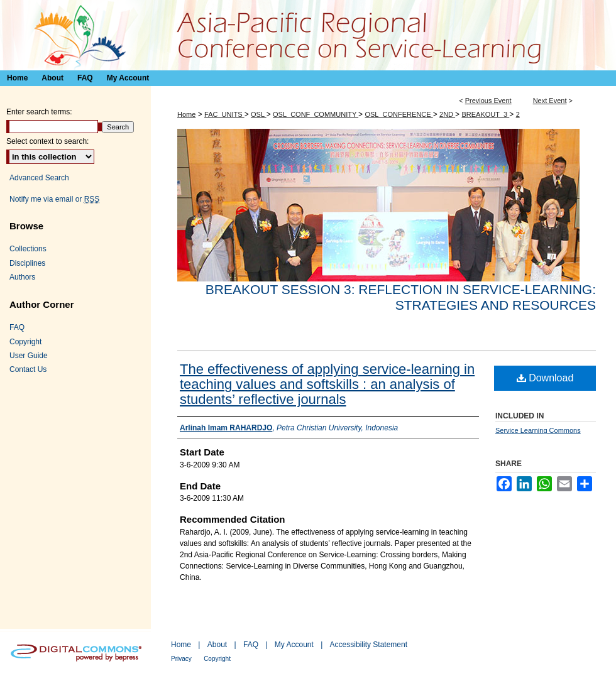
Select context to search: (47, 141)
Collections (28, 249)
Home (186, 114)
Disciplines (27, 263)
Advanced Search (39, 178)
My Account (294, 645)
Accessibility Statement (369, 645)
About (217, 645)
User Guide (29, 356)
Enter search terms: (39, 112)
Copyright (25, 342)
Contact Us (28, 369)
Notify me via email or (54, 199)
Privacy (181, 659)
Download (545, 378)
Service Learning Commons (538, 430)
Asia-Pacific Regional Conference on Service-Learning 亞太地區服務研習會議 (308, 35)
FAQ (17, 327)
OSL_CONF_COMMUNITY (316, 114)
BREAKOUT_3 (485, 114)
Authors (22, 277)
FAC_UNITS (224, 114)
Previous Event (488, 101)
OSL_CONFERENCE (399, 114)
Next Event (550, 101)
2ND (447, 114)
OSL (259, 114)
